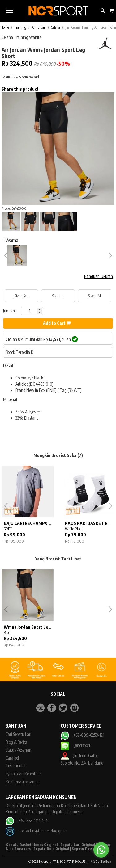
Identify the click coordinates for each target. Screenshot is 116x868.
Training (20, 27)
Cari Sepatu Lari (18, 734)
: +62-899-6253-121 (82, 735)
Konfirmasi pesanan (22, 782)
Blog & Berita (16, 742)
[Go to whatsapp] (101, 850)
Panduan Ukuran (99, 276)
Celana (56, 27)
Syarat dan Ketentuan (24, 774)
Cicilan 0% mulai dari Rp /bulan (42, 339)
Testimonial (15, 766)
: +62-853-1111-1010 (28, 821)
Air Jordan (39, 27)
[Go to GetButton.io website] (101, 862)
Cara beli (13, 758)
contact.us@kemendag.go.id (43, 831)
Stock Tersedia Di (20, 352)
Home (5, 27)
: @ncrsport (75, 745)
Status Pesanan (18, 750)
